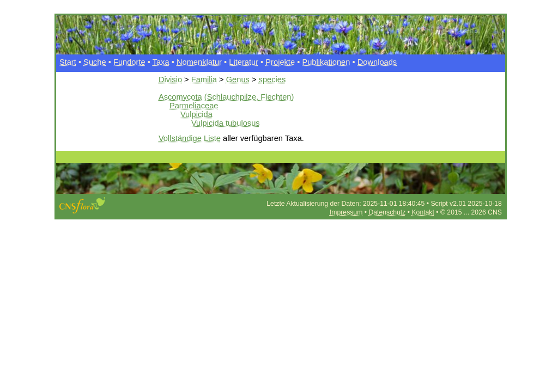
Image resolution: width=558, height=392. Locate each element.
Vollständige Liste (190, 138)
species (272, 79)
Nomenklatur (199, 62)
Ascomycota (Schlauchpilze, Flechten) (226, 97)
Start (68, 62)
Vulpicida (196, 114)
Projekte (280, 62)
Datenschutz (387, 212)
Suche (95, 62)
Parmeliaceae (194, 106)
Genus (238, 79)
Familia (204, 79)
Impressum (346, 212)
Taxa (161, 62)
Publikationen (326, 62)
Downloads (377, 62)
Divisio (170, 79)
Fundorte (129, 62)
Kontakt (423, 212)
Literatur (244, 62)
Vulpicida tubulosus (226, 123)
